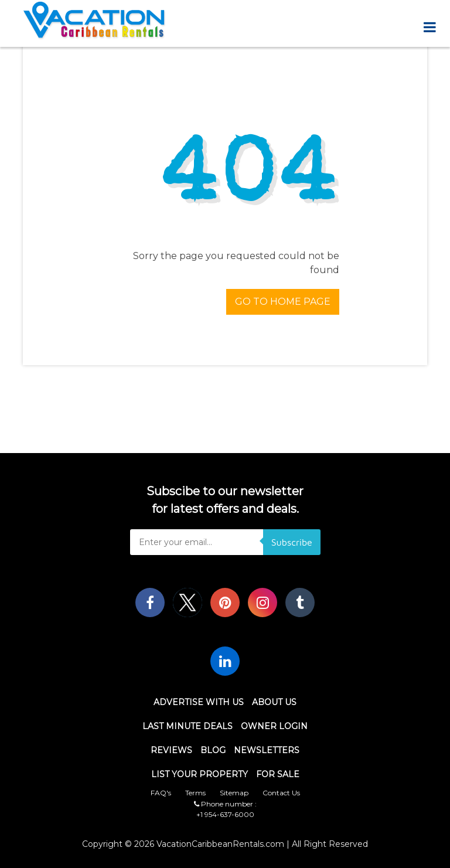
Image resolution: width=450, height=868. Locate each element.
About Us (274, 702)
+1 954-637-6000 (225, 814)
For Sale (278, 774)
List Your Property (200, 774)
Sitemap (234, 793)
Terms (195, 793)
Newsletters (267, 750)
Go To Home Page (283, 302)
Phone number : (225, 804)
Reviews (171, 750)
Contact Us (281, 793)
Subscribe (292, 542)
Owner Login (274, 726)
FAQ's (161, 793)
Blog (213, 750)
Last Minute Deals (187, 726)
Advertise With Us (199, 702)
